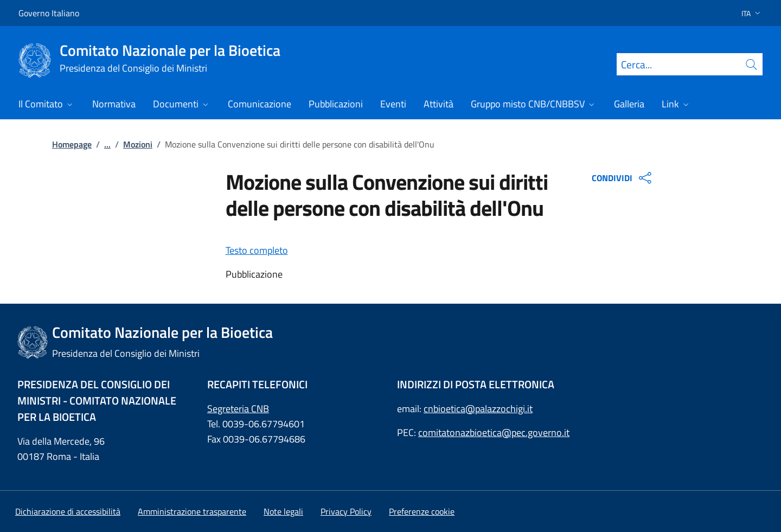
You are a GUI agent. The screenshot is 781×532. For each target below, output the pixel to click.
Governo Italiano (49, 13)
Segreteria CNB (238, 409)
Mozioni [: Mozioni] (138, 144)
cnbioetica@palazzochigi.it (478, 409)
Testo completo (257, 250)
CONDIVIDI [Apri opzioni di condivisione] (623, 178)
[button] (748, 13)
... (107, 144)
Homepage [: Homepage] (72, 144)
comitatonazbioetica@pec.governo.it (494, 432)
